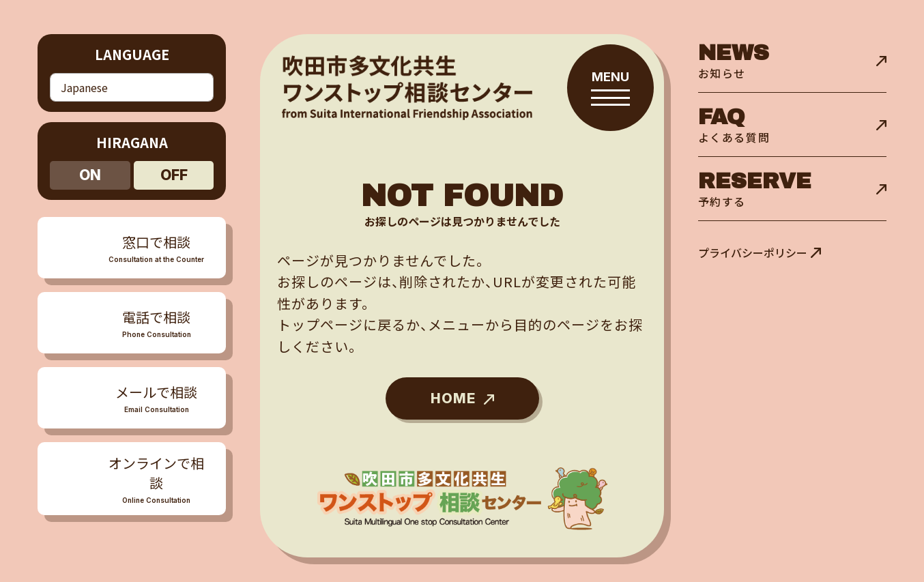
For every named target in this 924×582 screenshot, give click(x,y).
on (90, 170)
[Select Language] (132, 85)
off (174, 170)
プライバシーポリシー (753, 252)
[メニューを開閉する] (132, 318)
